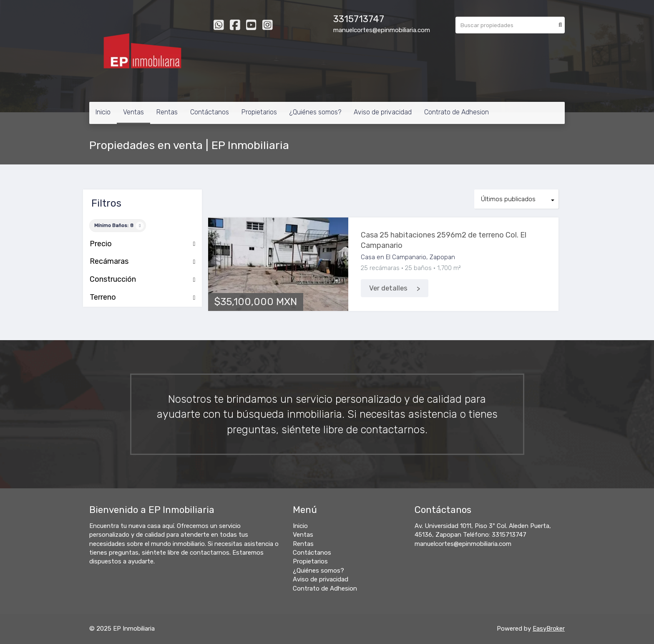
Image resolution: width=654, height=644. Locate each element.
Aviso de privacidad (383, 112)
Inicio (103, 112)
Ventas (133, 112)
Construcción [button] (142, 280)
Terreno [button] (142, 298)
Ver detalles (388, 288)
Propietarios (259, 112)
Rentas (167, 112)
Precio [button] (142, 244)
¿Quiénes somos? (315, 112)
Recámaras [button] (142, 262)
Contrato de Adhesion (457, 112)
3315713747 (359, 19)
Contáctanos (210, 112)
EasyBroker (549, 629)
